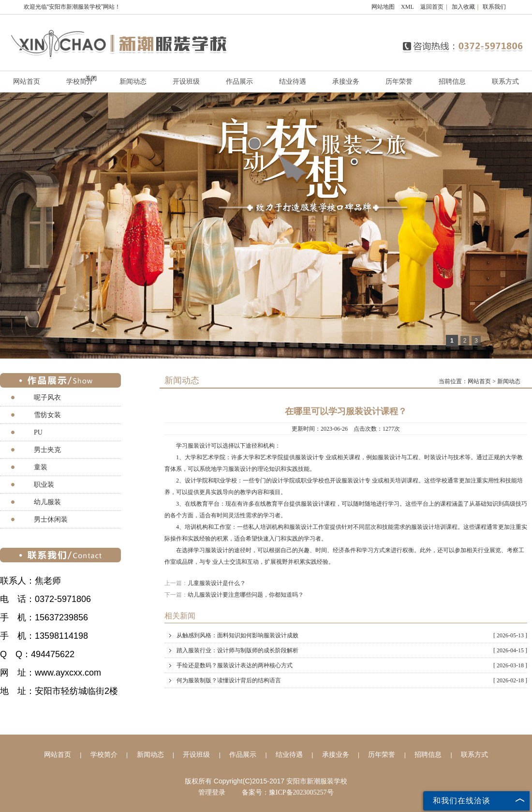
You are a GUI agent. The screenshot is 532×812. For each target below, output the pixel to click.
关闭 (91, 78)
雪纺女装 (47, 415)
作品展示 (239, 82)
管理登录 (212, 792)
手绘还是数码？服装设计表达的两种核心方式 (352, 665)
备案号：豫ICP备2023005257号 (288, 792)
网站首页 (479, 381)
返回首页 (432, 7)
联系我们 (494, 7)
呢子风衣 (47, 398)
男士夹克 (47, 450)
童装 (41, 467)
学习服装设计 (193, 446)
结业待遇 (293, 82)
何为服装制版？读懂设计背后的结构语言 (352, 680)
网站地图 (383, 7)
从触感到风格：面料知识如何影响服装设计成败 (352, 635)
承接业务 (346, 82)
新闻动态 (133, 82)
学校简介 (104, 755)
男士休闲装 (51, 519)
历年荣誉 (399, 82)
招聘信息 (452, 82)
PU (38, 432)
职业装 (44, 485)
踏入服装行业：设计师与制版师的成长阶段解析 (352, 650)
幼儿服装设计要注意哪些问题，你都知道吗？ (246, 595)
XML (407, 7)
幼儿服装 (47, 502)
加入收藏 (463, 7)
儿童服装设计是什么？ (217, 583)
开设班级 (186, 82)
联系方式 (505, 82)
